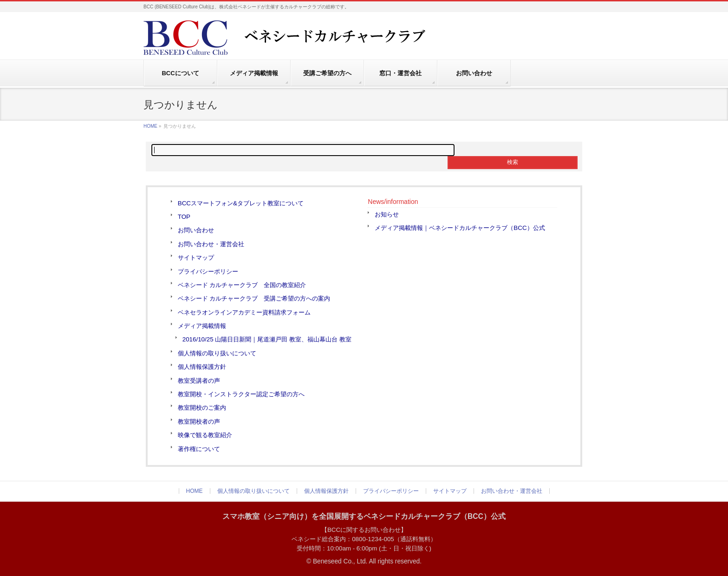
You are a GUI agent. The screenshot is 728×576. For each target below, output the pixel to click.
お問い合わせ (196, 230)
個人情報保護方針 (202, 367)
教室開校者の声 (199, 422)
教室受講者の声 (199, 381)
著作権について (199, 449)
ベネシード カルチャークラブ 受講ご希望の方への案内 (254, 298)
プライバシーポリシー (208, 272)
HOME (150, 126)
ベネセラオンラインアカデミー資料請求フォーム (244, 312)
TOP (184, 217)
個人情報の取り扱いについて (217, 353)
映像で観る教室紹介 (205, 435)
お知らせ (387, 214)
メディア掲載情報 (202, 326)
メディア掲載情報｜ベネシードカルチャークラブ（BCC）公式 (460, 228)
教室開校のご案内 (202, 408)
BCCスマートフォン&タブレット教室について (241, 203)
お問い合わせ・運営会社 (211, 244)
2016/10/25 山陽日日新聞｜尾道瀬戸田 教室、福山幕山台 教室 (267, 339)
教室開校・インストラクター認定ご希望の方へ (241, 394)
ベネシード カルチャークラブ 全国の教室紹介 (242, 285)
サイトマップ (196, 258)
